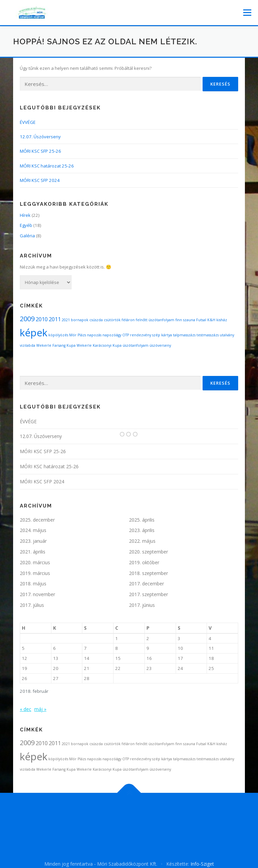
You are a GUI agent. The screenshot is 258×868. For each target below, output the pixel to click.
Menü (247, 12)
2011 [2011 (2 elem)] (55, 319)
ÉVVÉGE (28, 122)
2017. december (146, 584)
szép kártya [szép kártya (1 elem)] (162, 335)
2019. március (35, 573)
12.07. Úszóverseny (40, 137)
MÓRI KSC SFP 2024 (40, 180)
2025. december (37, 520)
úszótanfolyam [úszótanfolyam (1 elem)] (136, 345)
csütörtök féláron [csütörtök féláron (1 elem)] (119, 320)
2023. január (33, 541)
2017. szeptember (148, 594)
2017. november (37, 594)
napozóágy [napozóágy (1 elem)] (112, 335)
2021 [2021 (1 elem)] (66, 320)
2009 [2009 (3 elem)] (27, 319)
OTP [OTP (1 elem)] (126, 335)
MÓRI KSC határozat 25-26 (47, 166)
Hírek (25, 215)
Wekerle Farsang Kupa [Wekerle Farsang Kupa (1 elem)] (56, 345)
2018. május (33, 584)
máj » (40, 709)
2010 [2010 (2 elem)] (42, 319)
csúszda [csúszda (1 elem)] (96, 320)
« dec (26, 709)
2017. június (142, 605)
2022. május (142, 541)
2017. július (32, 605)
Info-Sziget (202, 864)
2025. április (142, 520)
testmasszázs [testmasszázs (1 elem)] (208, 335)
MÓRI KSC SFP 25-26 (40, 151)
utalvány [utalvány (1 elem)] (227, 335)
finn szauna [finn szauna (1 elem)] (185, 320)
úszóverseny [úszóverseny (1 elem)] (160, 345)
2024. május (33, 530)
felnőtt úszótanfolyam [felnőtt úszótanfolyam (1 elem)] (155, 320)
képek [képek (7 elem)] (34, 333)
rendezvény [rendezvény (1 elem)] (141, 335)
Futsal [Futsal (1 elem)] (201, 320)
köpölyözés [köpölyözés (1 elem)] (58, 335)
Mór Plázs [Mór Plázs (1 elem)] (78, 335)
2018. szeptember (148, 573)
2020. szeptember (148, 552)
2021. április (33, 552)
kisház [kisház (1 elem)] (222, 320)
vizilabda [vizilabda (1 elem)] (28, 345)
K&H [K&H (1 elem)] (211, 320)
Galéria (27, 236)
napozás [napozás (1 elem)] (94, 335)
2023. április (142, 530)
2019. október (144, 562)
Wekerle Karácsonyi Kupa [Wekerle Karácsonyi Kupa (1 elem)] (99, 345)
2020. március (35, 562)
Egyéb (26, 225)
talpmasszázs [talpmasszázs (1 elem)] (184, 335)
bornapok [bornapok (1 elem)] (80, 320)
